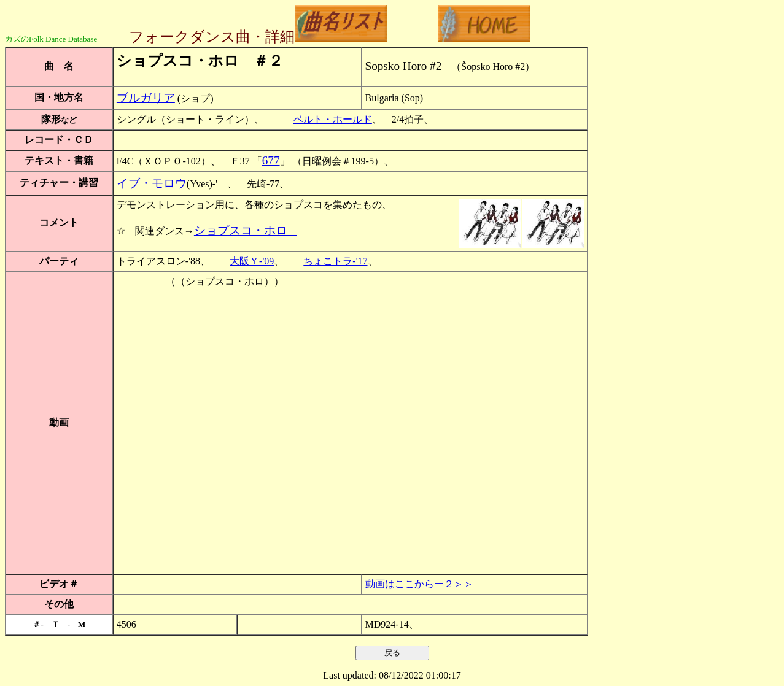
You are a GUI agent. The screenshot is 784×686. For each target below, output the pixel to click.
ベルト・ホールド (333, 119)
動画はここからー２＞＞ (419, 584)
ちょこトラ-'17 (335, 261)
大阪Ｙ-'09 (252, 261)
